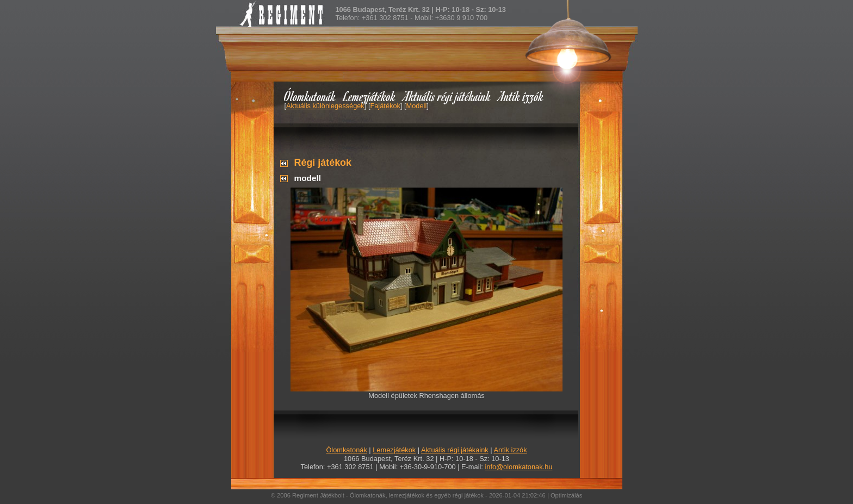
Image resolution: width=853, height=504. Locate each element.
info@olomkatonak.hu (518, 467)
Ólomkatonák (310, 96)
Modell (417, 106)
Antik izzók (521, 96)
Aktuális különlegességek (325, 106)
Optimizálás (566, 495)
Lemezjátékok (370, 96)
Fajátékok (385, 106)
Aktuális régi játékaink (447, 96)
